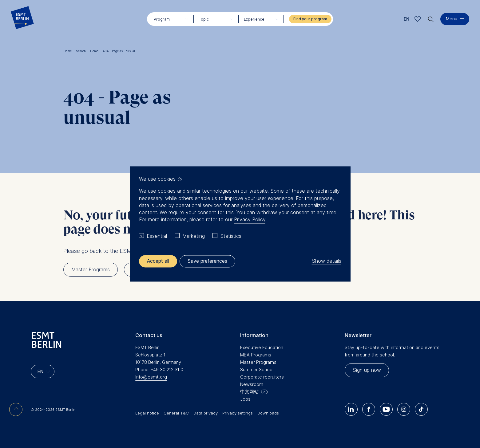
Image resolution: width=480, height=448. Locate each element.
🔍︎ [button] (431, 18)
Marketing (194, 236)
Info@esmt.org (151, 377)
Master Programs (258, 362)
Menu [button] (452, 19)
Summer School (257, 369)
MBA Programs (256, 355)
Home (69, 51)
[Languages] (43, 371)
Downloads (268, 413)
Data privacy (206, 413)
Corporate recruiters (262, 377)
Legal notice (147, 413)
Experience (254, 19)
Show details (327, 261)
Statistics (231, 236)
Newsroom (252, 384)
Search (82, 51)
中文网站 (249, 392)
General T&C (176, 413)
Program (162, 19)
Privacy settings (238, 413)
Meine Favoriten (418, 19)
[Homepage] (22, 19)
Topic (204, 19)
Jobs (245, 399)
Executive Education (262, 347)
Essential (157, 236)
